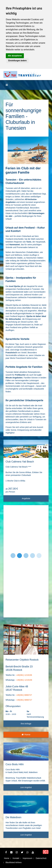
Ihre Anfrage (26, 724)
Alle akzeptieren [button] (15, 56)
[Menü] (7, 85)
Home (26, 735)
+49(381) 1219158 (24, 675)
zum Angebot (33, 788)
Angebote (34, 499)
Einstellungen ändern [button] (18, 61)
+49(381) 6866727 (24, 695)
